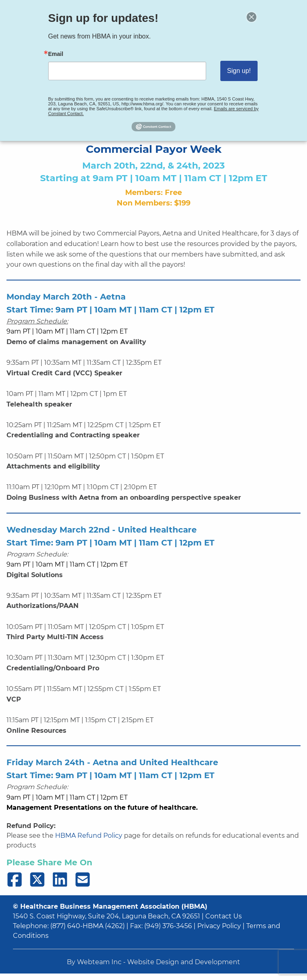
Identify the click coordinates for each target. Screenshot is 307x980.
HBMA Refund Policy (89, 836)
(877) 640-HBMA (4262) (87, 926)
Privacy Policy (219, 926)
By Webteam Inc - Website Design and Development (153, 962)
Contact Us (224, 916)
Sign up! (232, 71)
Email (63, 55)
